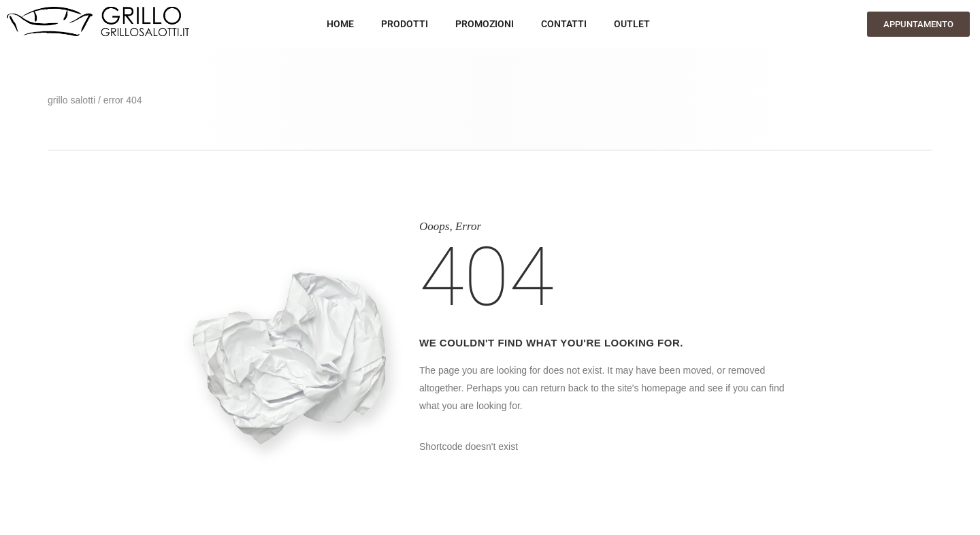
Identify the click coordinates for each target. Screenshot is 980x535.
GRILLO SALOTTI (71, 100)
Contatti (564, 24)
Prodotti (405, 24)
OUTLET (632, 24)
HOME (340, 24)
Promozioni (485, 24)
